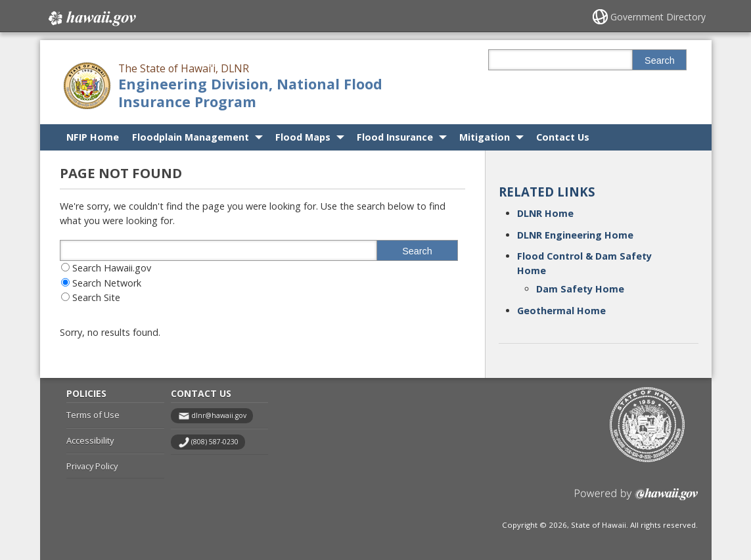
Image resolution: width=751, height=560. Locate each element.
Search (660, 60)
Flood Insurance (395, 137)
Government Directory (658, 17)
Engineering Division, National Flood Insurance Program (250, 93)
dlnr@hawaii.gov (219, 415)
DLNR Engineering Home (575, 235)
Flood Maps (303, 137)
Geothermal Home (561, 311)
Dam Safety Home (580, 289)
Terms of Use (93, 415)
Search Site (96, 297)
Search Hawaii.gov (112, 268)
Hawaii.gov (91, 18)
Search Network (107, 283)
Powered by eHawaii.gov (636, 499)
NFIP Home (93, 137)
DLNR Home (545, 213)
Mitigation (485, 137)
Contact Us (563, 137)
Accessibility (90, 440)
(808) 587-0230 (215, 442)
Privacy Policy (92, 466)
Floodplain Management (191, 137)
